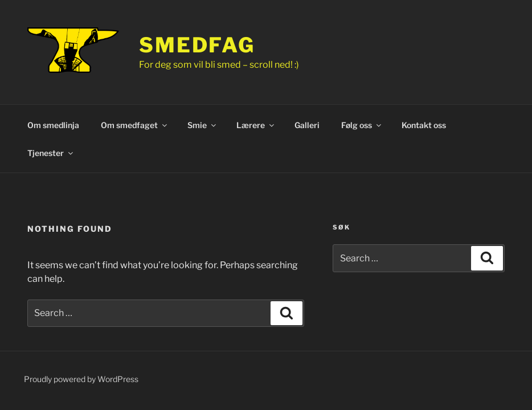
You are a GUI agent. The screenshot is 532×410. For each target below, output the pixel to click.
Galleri (307, 125)
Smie (202, 125)
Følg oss (362, 125)
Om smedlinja (53, 125)
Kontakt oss (424, 125)
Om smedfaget (135, 125)
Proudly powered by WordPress (81, 379)
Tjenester (51, 153)
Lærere (256, 125)
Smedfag (197, 45)
